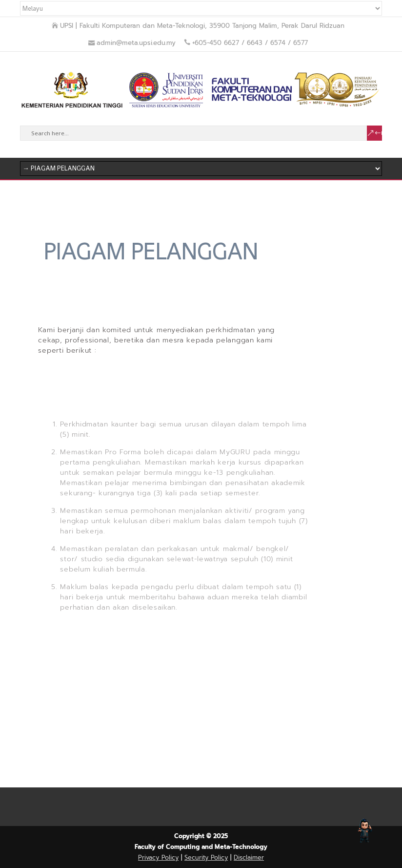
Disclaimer (249, 857)
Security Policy (206, 857)
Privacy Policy (158, 857)
